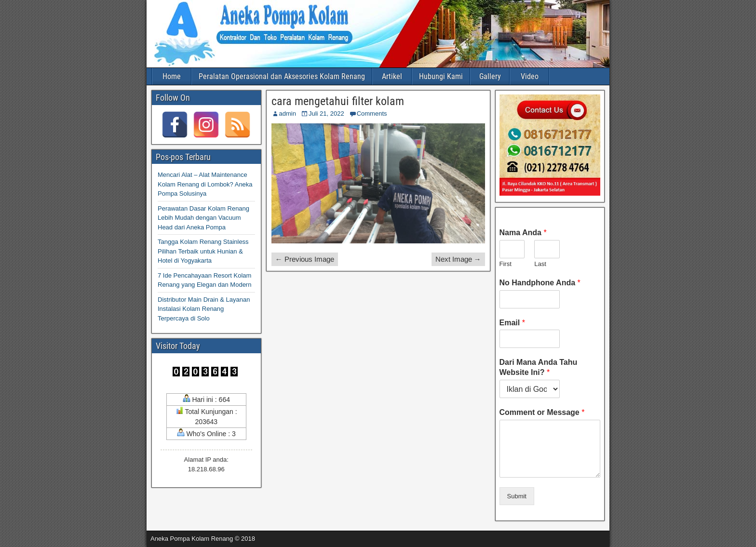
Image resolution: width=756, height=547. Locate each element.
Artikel (392, 76)
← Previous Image (305, 259)
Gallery (490, 76)
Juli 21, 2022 (326, 113)
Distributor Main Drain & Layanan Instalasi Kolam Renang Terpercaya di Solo (204, 309)
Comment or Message (542, 412)
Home (172, 76)
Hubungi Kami (441, 76)
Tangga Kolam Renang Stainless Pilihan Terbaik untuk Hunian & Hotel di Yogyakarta (203, 251)
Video (530, 76)
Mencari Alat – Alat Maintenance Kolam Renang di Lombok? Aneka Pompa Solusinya (205, 184)
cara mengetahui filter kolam (338, 101)
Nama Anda (523, 233)
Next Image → (458, 259)
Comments (372, 113)
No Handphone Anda (540, 283)
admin (288, 113)
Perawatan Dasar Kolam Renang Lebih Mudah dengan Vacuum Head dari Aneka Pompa (203, 218)
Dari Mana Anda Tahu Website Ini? (539, 367)
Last (540, 264)
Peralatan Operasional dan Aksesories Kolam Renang (282, 76)
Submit (517, 496)
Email (512, 323)
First (506, 264)
